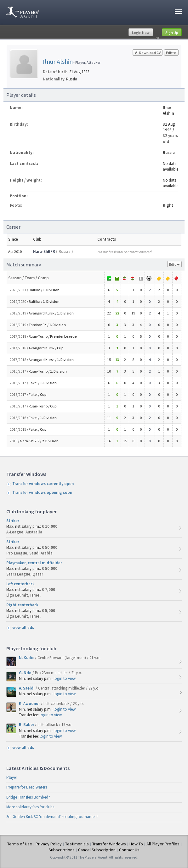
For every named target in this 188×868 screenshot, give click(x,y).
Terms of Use (20, 844)
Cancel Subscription (97, 850)
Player (12, 777)
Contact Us (129, 850)
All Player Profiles (163, 844)
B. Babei (27, 725)
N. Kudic (27, 658)
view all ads (23, 628)
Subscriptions (62, 850)
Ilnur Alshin (58, 61)
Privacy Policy (49, 844)
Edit (171, 53)
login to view (65, 678)
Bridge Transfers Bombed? (28, 797)
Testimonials (77, 844)
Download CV (148, 53)
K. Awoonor (30, 704)
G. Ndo (26, 673)
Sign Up (172, 33)
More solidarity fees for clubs (30, 807)
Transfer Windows (109, 844)
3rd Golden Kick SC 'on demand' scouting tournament (52, 817)
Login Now (141, 33)
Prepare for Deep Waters (27, 787)
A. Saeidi (27, 688)
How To (136, 844)
